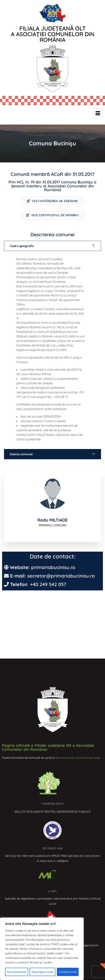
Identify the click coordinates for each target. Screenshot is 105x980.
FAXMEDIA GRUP (52, 804)
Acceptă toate (68, 972)
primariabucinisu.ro (53, 567)
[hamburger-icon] (98, 113)
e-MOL (53, 891)
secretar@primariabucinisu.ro (61, 576)
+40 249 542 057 (48, 584)
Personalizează (17, 972)
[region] (42, 949)
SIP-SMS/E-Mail (53, 848)
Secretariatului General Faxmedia (78, 758)
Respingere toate (43, 972)
